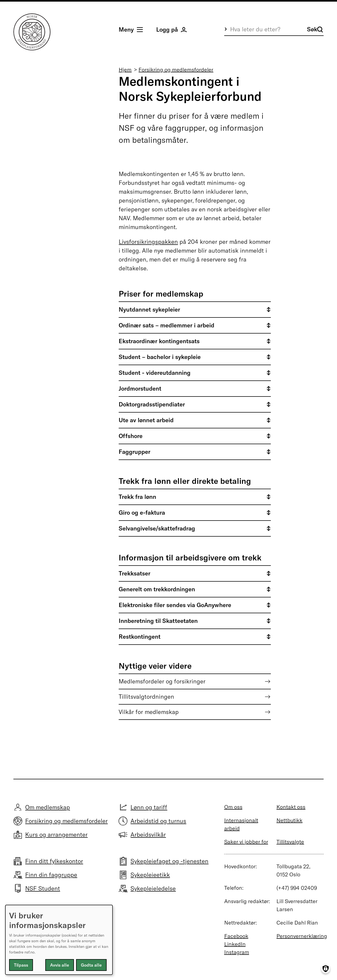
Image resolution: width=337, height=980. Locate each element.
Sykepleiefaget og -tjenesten (169, 861)
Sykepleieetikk (150, 875)
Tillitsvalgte (290, 842)
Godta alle (91, 965)
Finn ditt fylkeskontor (54, 861)
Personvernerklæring (302, 936)
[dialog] (59, 940)
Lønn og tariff (149, 807)
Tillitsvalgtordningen (146, 697)
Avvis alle (60, 965)
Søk (315, 29)
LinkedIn (235, 944)
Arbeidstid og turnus (158, 821)
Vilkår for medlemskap (149, 712)
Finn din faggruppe (51, 875)
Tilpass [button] (21, 965)
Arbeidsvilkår (148, 835)
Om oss (233, 807)
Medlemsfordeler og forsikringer (162, 681)
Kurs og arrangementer (56, 835)
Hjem (125, 70)
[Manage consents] (326, 969)
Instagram (237, 952)
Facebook (236, 936)
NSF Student (43, 888)
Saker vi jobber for (246, 842)
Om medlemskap (48, 807)
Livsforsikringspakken (148, 242)
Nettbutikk (289, 820)
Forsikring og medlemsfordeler (176, 70)
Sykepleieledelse (153, 888)
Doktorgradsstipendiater (152, 404)
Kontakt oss (291, 807)
